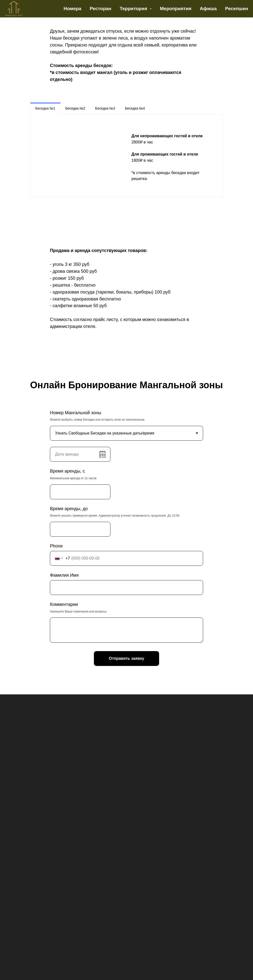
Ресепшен (237, 9)
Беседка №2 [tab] (75, 108)
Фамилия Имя (64, 575)
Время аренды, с (67, 471)
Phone (56, 546)
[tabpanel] (126, 156)
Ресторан (100, 9)
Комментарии (64, 604)
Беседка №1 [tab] (45, 108)
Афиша (208, 9)
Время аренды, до (69, 509)
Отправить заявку (126, 658)
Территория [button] (134, 9)
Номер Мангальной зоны (76, 413)
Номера (72, 9)
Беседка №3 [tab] (105, 108)
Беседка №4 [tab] (135, 108)
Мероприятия (176, 9)
